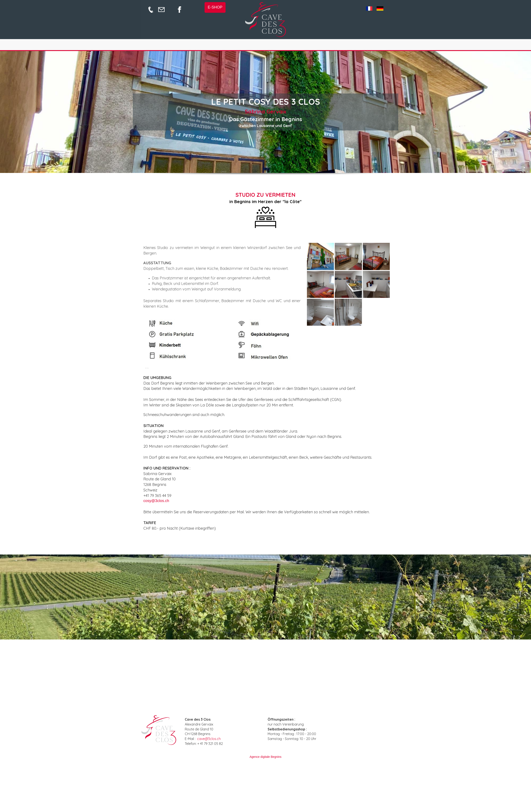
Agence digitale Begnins (265, 757)
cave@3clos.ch (209, 739)
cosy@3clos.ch (156, 501)
